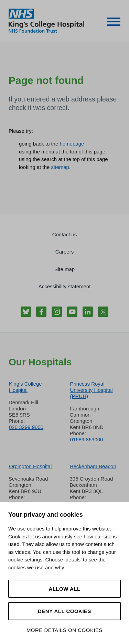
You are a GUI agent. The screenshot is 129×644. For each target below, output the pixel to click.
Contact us (65, 234)
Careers (64, 252)
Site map (64, 269)
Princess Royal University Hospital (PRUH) (92, 390)
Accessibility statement (65, 286)
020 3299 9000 (26, 427)
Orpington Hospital (30, 466)
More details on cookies (64, 630)
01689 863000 (87, 439)
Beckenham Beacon (93, 466)
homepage (72, 144)
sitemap (60, 167)
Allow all (64, 589)
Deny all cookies (64, 611)
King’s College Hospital (25, 387)
